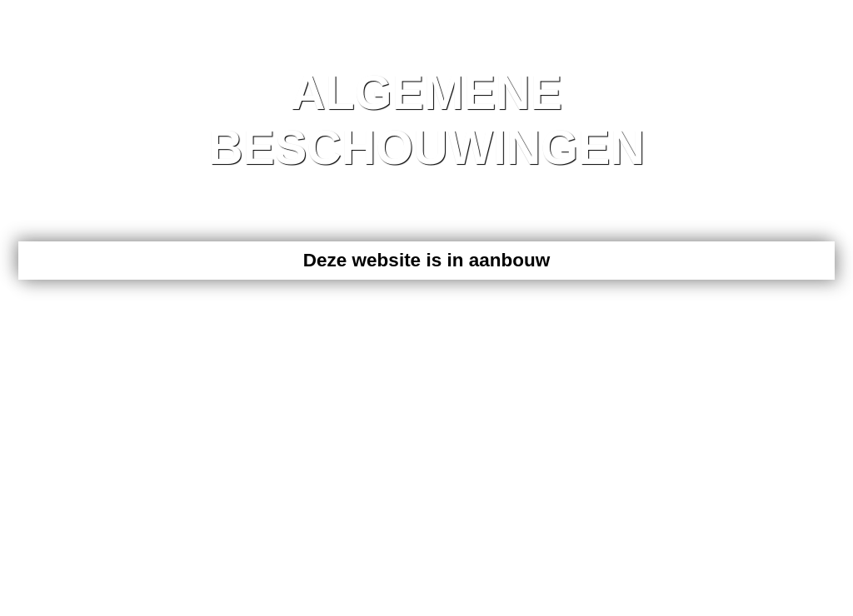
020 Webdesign (144, 328)
